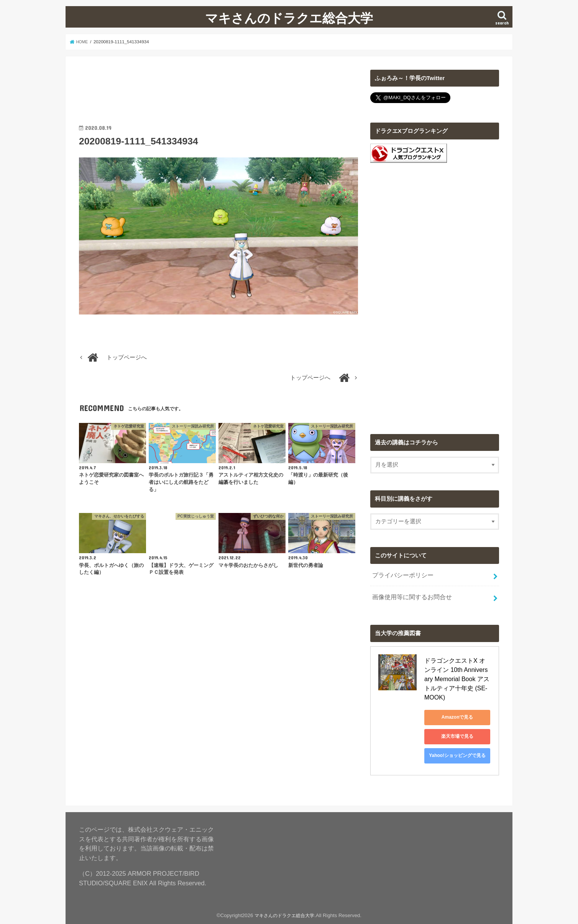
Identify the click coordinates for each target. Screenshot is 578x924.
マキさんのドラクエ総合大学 (289, 18)
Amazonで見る (459, 704)
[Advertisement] (218, 87)
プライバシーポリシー (401, 574)
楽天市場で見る (459, 724)
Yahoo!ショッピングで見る (459, 743)
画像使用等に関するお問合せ (409, 594)
